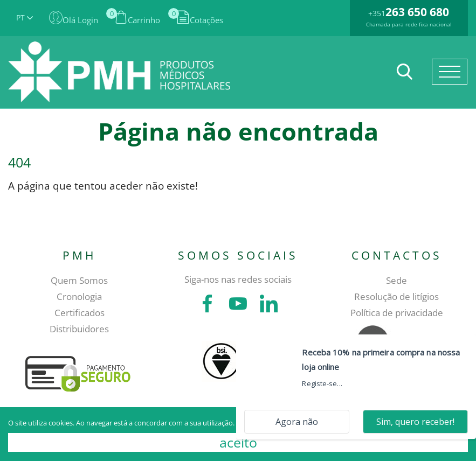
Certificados (80, 313)
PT (25, 18)
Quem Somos (79, 280)
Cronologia (79, 296)
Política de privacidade (397, 313)
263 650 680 (417, 12)
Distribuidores (79, 329)
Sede (396, 280)
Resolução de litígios (396, 296)
